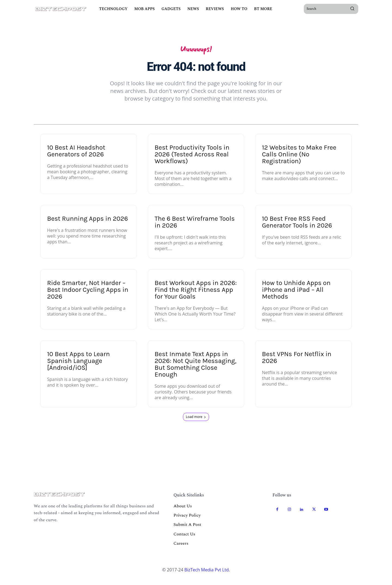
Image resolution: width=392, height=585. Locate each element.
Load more (196, 422)
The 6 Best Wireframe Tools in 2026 (195, 227)
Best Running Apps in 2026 (88, 223)
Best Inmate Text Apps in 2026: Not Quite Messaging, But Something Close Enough (196, 369)
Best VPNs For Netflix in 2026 (297, 362)
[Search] (352, 9)
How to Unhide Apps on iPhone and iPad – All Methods (296, 295)
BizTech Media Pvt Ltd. (207, 574)
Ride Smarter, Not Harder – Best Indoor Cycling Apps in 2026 (88, 295)
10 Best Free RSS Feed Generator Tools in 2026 (297, 227)
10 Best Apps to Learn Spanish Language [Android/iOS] (78, 366)
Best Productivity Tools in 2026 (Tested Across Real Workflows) (192, 159)
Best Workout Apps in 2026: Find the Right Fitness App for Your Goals (196, 295)
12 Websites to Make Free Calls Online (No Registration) (299, 159)
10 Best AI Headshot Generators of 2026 (76, 156)
